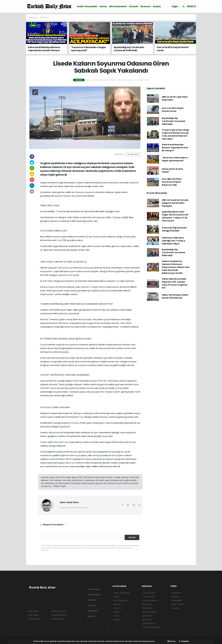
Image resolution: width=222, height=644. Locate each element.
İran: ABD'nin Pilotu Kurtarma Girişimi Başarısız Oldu (172, 182)
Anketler (175, 597)
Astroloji (175, 608)
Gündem (44, 17)
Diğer (175, 6)
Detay (172, 641)
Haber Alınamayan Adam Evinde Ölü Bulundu (175, 296)
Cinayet (134, 6)
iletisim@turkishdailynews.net (74, 508)
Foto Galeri (92, 589)
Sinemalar (147, 616)
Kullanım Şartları (59, 611)
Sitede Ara (176, 593)
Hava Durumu (149, 593)
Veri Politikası (33, 619)
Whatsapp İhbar (59, 615)
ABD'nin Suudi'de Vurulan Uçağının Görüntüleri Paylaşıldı (175, 203)
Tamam (184, 641)
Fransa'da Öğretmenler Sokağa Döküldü (174, 229)
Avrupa (117, 620)
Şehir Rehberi (149, 623)
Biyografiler (177, 600)
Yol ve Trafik (148, 597)
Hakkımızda (33, 611)
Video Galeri (92, 595)
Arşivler (90, 605)
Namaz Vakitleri (150, 600)
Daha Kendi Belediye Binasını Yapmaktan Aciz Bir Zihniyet (175, 148)
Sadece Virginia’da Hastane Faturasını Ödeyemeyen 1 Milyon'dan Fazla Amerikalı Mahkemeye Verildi (176, 267)
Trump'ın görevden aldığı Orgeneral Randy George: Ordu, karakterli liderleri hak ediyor (175, 134)
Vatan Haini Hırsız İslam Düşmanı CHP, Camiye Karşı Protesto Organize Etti (175, 283)
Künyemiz (91, 611)
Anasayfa (33, 17)
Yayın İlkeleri (33, 615)
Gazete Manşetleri (151, 627)
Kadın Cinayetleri (87, 6)
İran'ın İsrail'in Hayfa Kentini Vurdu (173, 110)
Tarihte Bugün (149, 612)
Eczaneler (147, 604)
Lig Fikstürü (148, 608)
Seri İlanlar (147, 620)
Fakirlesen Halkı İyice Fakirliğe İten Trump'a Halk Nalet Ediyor (174, 241)
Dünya (117, 616)
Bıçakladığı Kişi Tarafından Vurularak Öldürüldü (174, 121)
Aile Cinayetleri (118, 6)
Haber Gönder (58, 619)
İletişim (90, 616)
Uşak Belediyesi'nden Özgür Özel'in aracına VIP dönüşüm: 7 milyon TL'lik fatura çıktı (175, 216)
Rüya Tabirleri (178, 604)
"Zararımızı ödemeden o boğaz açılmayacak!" (175, 159)
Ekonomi (145, 6)
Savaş (103, 6)
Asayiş (157, 6)
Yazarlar (90, 600)
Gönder (132, 537)
